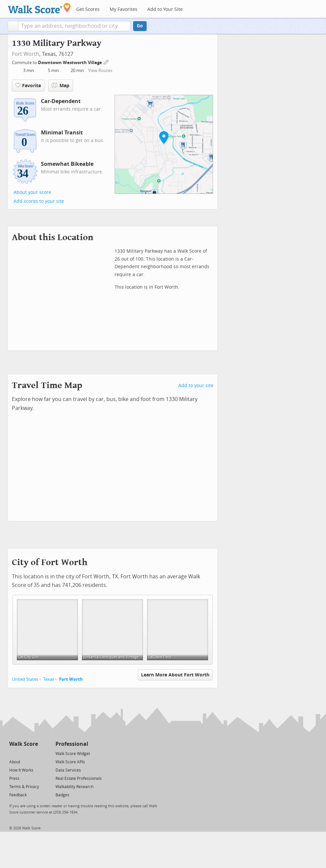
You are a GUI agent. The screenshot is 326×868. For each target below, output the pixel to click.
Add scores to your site (39, 201)
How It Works (21, 770)
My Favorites (124, 9)
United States (25, 679)
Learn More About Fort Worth (175, 675)
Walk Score (24, 744)
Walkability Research (74, 787)
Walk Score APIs (70, 762)
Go (140, 26)
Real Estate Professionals (79, 778)
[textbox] (74, 26)
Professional (72, 744)
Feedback (18, 795)
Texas (49, 679)
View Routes (100, 71)
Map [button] (61, 86)
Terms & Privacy (24, 787)
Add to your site (196, 386)
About (15, 762)
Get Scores (88, 9)
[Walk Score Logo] (39, 8)
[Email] (34, 753)
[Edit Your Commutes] (106, 62)
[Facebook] (23, 753)
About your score (32, 192)
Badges (62, 795)
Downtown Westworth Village (71, 63)
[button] (13, 26)
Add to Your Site (165, 9)
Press (14, 778)
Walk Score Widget (73, 754)
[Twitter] (13, 753)
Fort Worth (26, 54)
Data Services (68, 770)
